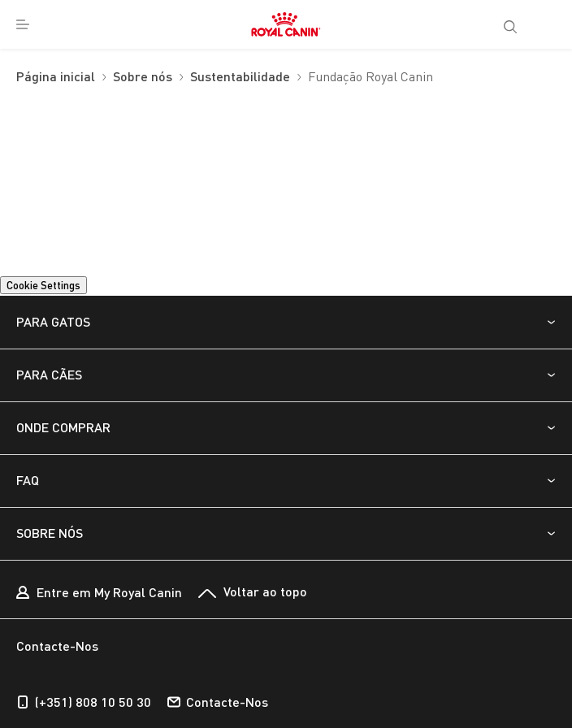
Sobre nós (143, 77)
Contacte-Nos (218, 702)
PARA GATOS (53, 321)
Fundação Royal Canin (370, 78)
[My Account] (551, 24)
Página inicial (56, 77)
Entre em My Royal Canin (99, 594)
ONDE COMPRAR (63, 427)
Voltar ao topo (253, 593)
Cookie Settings (43, 285)
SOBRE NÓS (50, 533)
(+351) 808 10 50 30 (84, 702)
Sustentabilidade (240, 77)
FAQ (28, 480)
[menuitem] (23, 24)
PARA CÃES (49, 374)
